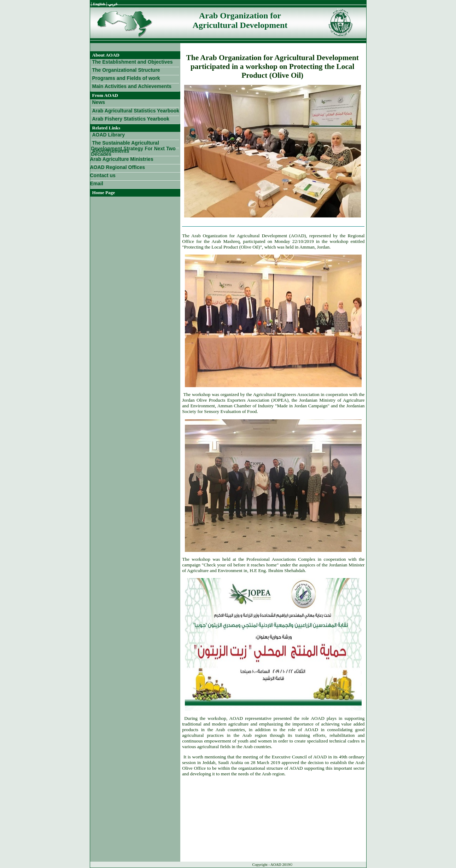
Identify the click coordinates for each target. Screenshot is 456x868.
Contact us (103, 175)
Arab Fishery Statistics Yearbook (131, 119)
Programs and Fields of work (126, 78)
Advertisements (111, 151)
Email (97, 183)
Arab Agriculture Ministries (122, 159)
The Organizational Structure (126, 70)
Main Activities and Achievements (132, 86)
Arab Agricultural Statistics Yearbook (136, 111)
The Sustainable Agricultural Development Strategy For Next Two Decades (133, 144)
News (99, 102)
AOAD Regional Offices (118, 167)
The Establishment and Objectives (133, 62)
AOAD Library (109, 135)
